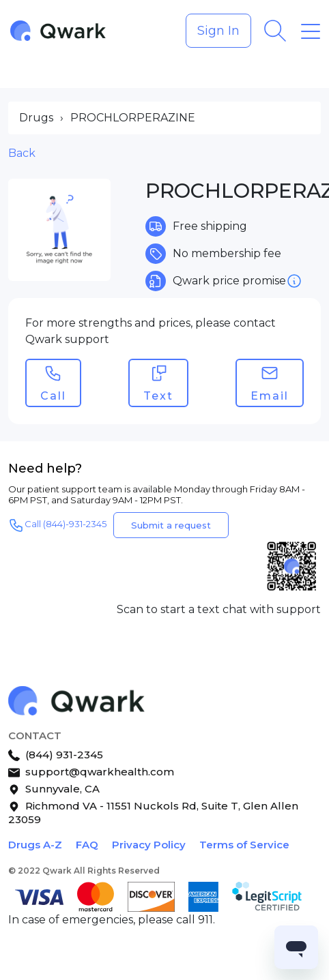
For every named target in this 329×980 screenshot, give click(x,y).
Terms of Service (244, 845)
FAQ (87, 845)
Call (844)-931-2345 (57, 525)
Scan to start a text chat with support (219, 609)
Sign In (218, 31)
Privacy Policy (149, 845)
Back (22, 153)
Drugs (36, 118)
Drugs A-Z (35, 845)
